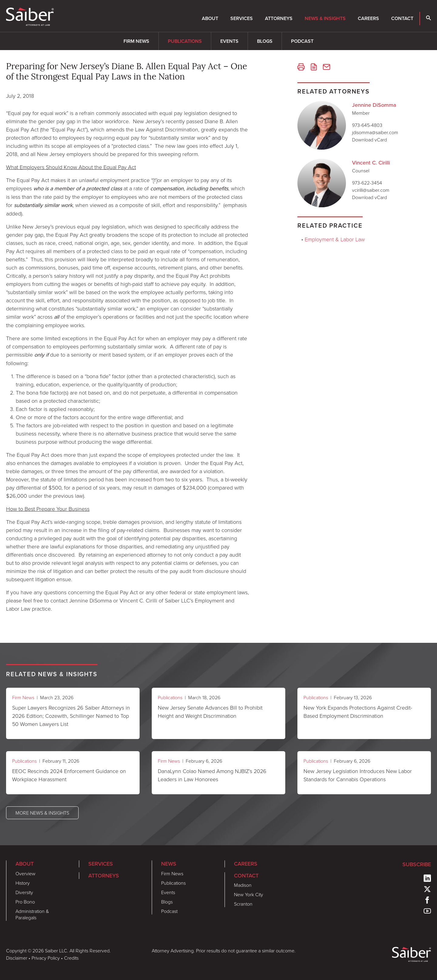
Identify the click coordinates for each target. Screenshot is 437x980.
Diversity (24, 892)
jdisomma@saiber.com (375, 132)
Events (229, 41)
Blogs (265, 41)
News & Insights (325, 18)
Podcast (302, 41)
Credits (71, 958)
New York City (249, 894)
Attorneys (279, 18)
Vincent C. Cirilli (371, 163)
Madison (243, 885)
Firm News (136, 41)
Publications (185, 41)
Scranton (243, 904)
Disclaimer (17, 958)
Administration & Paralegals (32, 914)
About (210, 18)
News (169, 864)
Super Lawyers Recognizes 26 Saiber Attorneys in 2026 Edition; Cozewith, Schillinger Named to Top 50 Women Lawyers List (71, 716)
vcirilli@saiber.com (371, 190)
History (23, 883)
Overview (25, 873)
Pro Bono (25, 902)
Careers (368, 18)
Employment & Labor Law (335, 239)
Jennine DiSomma (374, 105)
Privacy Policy (46, 958)
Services (242, 18)
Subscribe (417, 864)
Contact (402, 18)
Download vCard (369, 140)
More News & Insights (42, 813)
